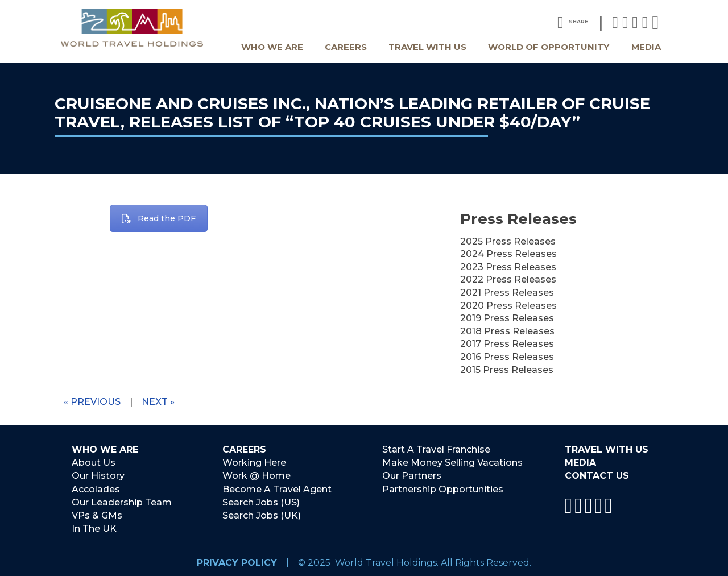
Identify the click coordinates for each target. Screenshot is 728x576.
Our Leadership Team (122, 501)
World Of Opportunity (549, 47)
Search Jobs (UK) (262, 514)
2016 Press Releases (507, 357)
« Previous (92, 402)
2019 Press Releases (507, 318)
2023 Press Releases (508, 267)
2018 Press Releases (507, 331)
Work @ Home (257, 476)
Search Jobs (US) (261, 501)
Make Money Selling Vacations (452, 463)
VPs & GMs (97, 514)
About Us (94, 463)
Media (646, 47)
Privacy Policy (237, 560)
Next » (158, 402)
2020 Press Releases (508, 306)
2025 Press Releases (508, 241)
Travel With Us (427, 47)
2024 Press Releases (508, 254)
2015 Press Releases (507, 370)
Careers (346, 47)
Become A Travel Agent (277, 489)
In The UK (94, 527)
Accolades (96, 489)
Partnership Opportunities (443, 489)
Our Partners (412, 476)
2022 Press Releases (508, 279)
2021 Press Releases (507, 293)
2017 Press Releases (507, 344)
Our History (98, 476)
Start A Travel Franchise (436, 450)
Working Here (254, 463)
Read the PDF (159, 218)
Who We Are (272, 47)
